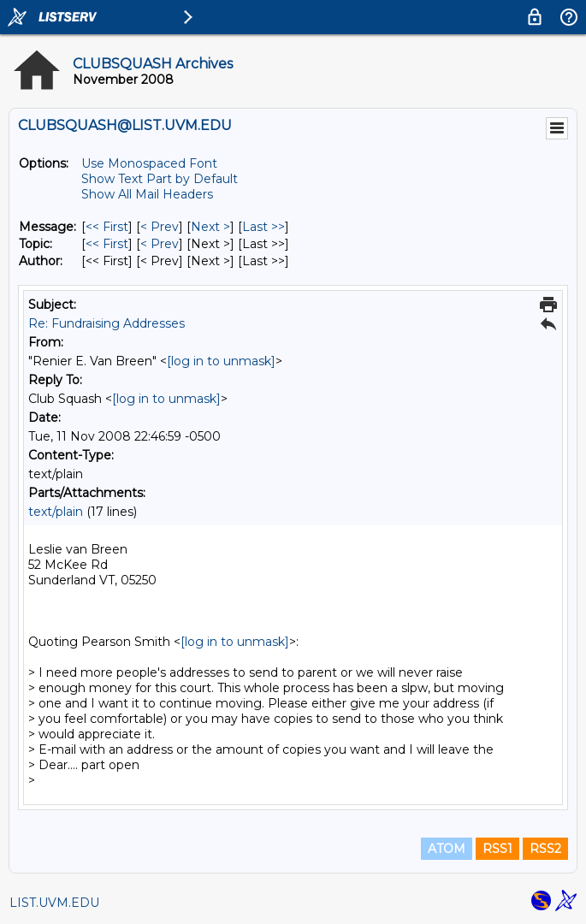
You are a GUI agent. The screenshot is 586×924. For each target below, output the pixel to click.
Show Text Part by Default (160, 179)
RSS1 (497, 849)
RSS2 (545, 849)
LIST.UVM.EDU (54, 903)
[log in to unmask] (221, 361)
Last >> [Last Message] (263, 227)
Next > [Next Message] (210, 227)
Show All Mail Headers (147, 194)
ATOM (447, 849)
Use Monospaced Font (149, 163)
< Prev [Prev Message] (160, 227)
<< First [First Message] (107, 227)
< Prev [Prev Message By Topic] (160, 244)
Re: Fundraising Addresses (107, 323)
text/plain (56, 512)
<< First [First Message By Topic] (107, 244)
